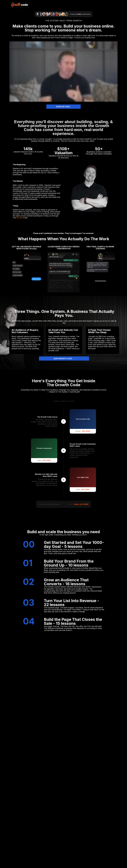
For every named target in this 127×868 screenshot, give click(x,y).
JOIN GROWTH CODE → (64, 358)
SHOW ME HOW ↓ (63, 107)
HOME (114, 5)
